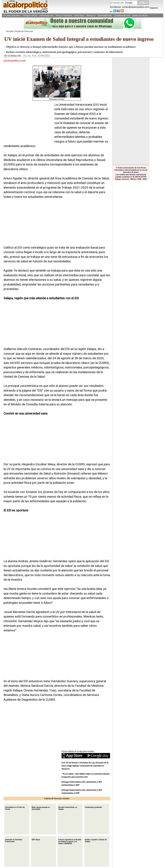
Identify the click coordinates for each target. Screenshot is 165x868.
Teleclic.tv (91, 15)
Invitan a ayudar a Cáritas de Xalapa (96, 840)
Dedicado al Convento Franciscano (14, 840)
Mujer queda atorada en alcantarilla (41, 808)
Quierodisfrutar (105, 15)
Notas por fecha (140, 15)
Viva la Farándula (64, 15)
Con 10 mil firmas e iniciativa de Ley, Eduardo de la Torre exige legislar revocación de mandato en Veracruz (85, 766)
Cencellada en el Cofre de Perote (15, 808)
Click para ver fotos (57, 83)
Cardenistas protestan (94, 807)
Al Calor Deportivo (12, 15)
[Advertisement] (28, 123)
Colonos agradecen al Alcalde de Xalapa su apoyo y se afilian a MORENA (70, 841)
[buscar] (123, 3)
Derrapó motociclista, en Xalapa (68, 808)
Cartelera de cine (122, 15)
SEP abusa (36, 839)
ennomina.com (46, 15)
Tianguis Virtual (30, 15)
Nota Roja (79, 15)
